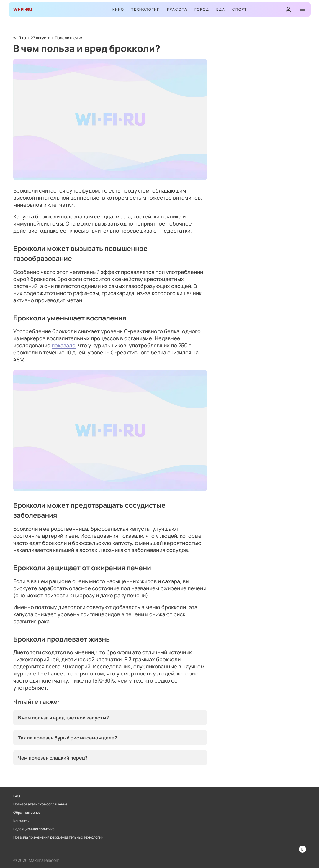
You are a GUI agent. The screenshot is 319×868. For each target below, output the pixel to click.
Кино (118, 9)
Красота (177, 9)
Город (202, 9)
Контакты (21, 821)
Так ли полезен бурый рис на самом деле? (68, 738)
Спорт (240, 9)
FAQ (17, 796)
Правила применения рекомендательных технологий (58, 837)
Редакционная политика (34, 829)
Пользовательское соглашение (40, 804)
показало (64, 345)
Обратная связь (27, 813)
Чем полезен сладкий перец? (53, 758)
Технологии (146, 9)
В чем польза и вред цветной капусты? (63, 718)
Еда (221, 9)
